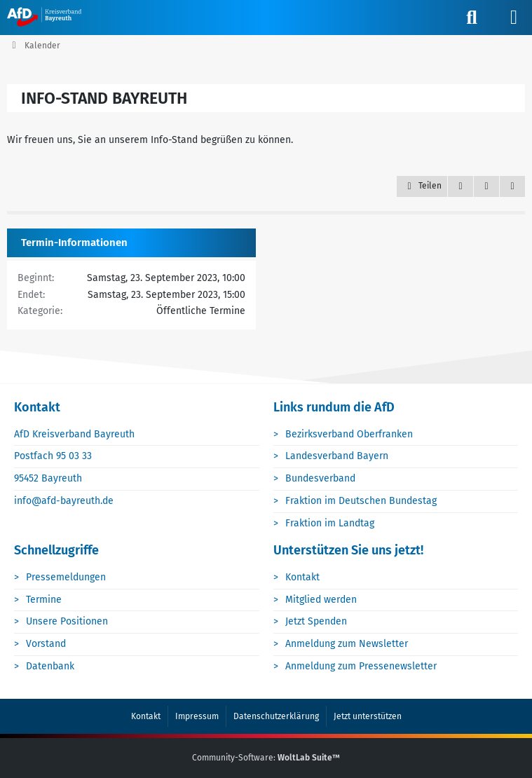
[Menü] (514, 18)
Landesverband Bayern (337, 456)
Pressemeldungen (66, 577)
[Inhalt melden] (486, 186)
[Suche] (472, 18)
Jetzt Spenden (316, 621)
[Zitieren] (461, 186)
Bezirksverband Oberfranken (349, 434)
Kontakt (302, 577)
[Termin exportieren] (512, 186)
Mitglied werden (321, 600)
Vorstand (46, 644)
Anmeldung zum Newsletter (347, 644)
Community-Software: (266, 758)
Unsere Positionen (67, 621)
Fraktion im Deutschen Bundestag (361, 501)
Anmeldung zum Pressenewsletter (361, 666)
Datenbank (50, 666)
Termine (44, 600)
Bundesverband (320, 478)
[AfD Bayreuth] (51, 17)
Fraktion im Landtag (330, 523)
